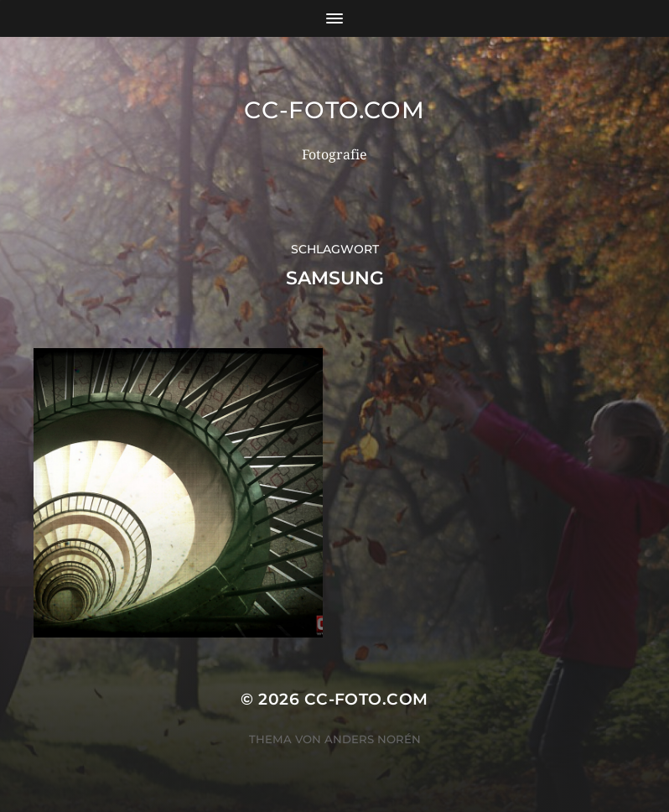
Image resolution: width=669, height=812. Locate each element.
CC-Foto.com (334, 110)
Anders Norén (373, 739)
